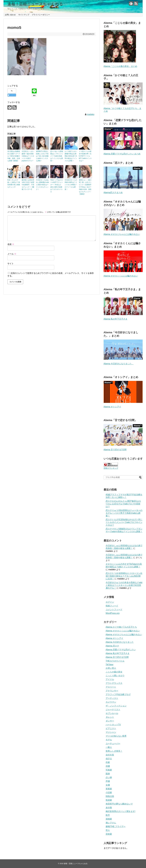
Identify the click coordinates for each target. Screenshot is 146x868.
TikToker (110, 665)
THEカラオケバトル (115, 661)
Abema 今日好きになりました (120, 642)
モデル (109, 740)
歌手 (108, 815)
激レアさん (111, 823)
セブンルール (112, 713)
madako (91, 114)
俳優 (108, 766)
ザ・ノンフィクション (116, 706)
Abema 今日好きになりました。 (119, 364)
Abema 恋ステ (112, 646)
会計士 (109, 759)
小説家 (109, 793)
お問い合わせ (10, 15)
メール (12, 254)
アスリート (111, 687)
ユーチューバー (113, 743)
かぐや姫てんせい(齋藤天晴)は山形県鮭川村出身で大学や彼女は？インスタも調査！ (71, 156)
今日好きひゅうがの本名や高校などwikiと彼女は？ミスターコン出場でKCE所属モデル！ (124, 585)
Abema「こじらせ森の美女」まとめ (120, 66)
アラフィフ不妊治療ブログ (118, 694)
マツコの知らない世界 (116, 736)
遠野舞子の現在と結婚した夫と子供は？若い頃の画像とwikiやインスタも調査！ (42, 156)
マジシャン (111, 732)
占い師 (109, 777)
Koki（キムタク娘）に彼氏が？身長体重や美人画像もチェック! (14, 183)
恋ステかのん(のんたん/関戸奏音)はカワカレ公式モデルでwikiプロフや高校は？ (123, 504)
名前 (11, 244)
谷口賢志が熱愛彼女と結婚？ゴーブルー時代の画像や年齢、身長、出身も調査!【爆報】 (14, 156)
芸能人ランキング (111, 468)
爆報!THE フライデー (116, 826)
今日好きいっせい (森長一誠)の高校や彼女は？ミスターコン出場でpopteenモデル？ (28, 156)
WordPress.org (113, 613)
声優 (108, 781)
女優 (108, 785)
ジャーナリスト (113, 710)
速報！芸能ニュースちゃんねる (35, 4)
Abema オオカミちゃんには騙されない (122, 234)
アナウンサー (112, 691)
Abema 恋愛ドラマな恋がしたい (121, 650)
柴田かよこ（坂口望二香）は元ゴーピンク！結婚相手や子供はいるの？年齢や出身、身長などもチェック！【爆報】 (85, 187)
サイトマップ (24, 15)
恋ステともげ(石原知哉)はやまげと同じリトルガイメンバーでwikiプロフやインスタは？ (124, 522)
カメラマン (111, 702)
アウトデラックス (114, 683)
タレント (110, 717)
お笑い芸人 (111, 668)
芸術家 (109, 834)
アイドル (110, 679)
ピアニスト (111, 728)
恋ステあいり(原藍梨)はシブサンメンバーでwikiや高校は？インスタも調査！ (57, 156)
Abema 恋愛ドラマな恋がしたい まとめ (122, 154)
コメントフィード (114, 610)
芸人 (108, 830)
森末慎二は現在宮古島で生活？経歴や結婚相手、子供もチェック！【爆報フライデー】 (28, 185)
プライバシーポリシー (41, 15)
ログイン (110, 602)
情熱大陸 (110, 796)
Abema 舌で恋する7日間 (115, 450)
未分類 (109, 808)
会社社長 (110, 755)
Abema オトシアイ (112, 407)
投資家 (109, 800)
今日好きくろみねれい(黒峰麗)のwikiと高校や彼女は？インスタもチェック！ (43, 185)
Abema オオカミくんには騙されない (121, 276)
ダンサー (110, 721)
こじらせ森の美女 (114, 672)
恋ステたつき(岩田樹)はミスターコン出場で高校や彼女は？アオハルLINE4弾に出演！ (124, 576)
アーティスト (112, 698)
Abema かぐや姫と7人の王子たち (121, 627)
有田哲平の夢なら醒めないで (119, 804)
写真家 (109, 770)
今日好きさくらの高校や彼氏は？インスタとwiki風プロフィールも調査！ (71, 185)
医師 (108, 774)
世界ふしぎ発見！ (114, 751)
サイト (11, 264)
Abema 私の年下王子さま (116, 319)
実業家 (109, 789)
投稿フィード (112, 606)
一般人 (109, 747)
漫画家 (109, 819)
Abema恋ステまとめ (113, 193)
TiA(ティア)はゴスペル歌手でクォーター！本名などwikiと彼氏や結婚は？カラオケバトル (57, 186)
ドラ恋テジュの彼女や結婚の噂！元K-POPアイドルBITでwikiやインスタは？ (85, 156)
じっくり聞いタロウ (115, 676)
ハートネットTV (113, 725)
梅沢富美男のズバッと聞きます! (121, 811)
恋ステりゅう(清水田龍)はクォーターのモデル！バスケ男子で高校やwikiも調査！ (124, 513)
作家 (108, 762)
